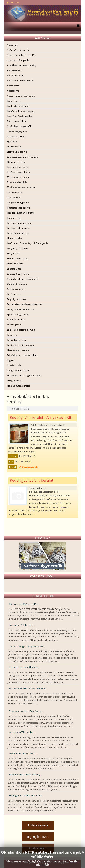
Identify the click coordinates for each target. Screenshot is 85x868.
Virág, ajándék (14, 381)
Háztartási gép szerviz (19, 208)
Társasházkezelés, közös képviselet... (28, 688)
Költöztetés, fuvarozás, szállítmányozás (28, 243)
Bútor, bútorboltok (17, 121)
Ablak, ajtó (12, 45)
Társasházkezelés (16, 340)
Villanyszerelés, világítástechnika (24, 376)
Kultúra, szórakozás (17, 259)
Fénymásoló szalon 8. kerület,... (25, 774)
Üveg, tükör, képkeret (18, 370)
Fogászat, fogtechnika (18, 172)
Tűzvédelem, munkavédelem (22, 355)
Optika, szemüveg (16, 289)
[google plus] (17, 2)
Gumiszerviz (14, 198)
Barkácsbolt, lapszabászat (21, 111)
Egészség (12, 142)
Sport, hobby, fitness (18, 314)
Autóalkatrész (14, 70)
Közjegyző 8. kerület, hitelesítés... (26, 796)
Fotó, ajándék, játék (17, 182)
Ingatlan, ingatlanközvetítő (21, 213)
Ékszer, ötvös (14, 147)
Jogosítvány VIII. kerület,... (22, 732)
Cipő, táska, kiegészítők (19, 126)
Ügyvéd (11, 360)
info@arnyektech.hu (28, 467)
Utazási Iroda (14, 365)
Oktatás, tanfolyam (17, 284)
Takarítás (12, 335)
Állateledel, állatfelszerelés (21, 55)
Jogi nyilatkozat (38, 837)
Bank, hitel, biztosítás (18, 106)
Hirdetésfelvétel (38, 825)
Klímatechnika (14, 238)
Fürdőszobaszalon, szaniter (21, 187)
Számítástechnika (16, 320)
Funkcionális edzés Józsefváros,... (26, 711)
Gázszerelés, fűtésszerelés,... (24, 604)
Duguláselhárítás (16, 136)
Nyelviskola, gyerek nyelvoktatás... (27, 646)
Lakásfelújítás (14, 269)
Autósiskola (13, 86)
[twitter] (12, 2)
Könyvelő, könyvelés (17, 248)
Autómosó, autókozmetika (21, 81)
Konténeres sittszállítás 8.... (23, 753)
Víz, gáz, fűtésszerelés (19, 386)
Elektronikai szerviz (17, 152)
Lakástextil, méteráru (18, 274)
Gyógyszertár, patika (18, 203)
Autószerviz (13, 91)
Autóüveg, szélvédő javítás (21, 96)
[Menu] (77, 26)
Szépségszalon (15, 325)
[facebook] (8, 2)
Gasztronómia (14, 192)
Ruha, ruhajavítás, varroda (21, 309)
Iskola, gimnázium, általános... (25, 667)
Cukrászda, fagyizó (17, 131)
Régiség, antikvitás (17, 299)
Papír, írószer (14, 294)
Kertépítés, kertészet (18, 233)
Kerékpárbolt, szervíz (18, 228)
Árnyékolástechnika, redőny (22, 65)
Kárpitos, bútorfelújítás (19, 223)
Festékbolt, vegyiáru (17, 167)
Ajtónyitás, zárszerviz (18, 50)
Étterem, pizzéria (16, 162)
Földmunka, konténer (18, 177)
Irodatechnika (14, 218)
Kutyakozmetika (15, 264)
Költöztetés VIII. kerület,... (22, 625)
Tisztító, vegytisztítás (18, 350)
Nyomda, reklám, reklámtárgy (23, 279)
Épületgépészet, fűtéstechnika (23, 157)
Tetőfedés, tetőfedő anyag (21, 345)
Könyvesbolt (13, 253)
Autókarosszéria (16, 75)
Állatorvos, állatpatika (18, 60)
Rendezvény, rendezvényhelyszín (24, 304)
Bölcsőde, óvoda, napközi (20, 116)
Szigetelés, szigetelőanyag (21, 330)
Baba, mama (14, 101)
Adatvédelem (38, 848)
